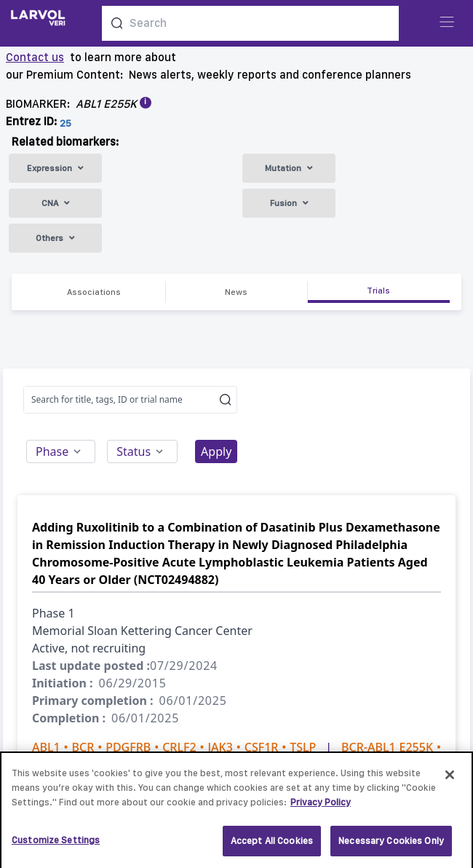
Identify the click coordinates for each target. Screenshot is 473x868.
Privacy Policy (321, 806)
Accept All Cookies (272, 845)
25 (65, 123)
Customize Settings (56, 844)
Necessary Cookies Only (391, 845)
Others (55, 238)
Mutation (289, 168)
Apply (216, 451)
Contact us (35, 57)
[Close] (450, 779)
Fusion (289, 203)
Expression (55, 168)
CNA (56, 203)
